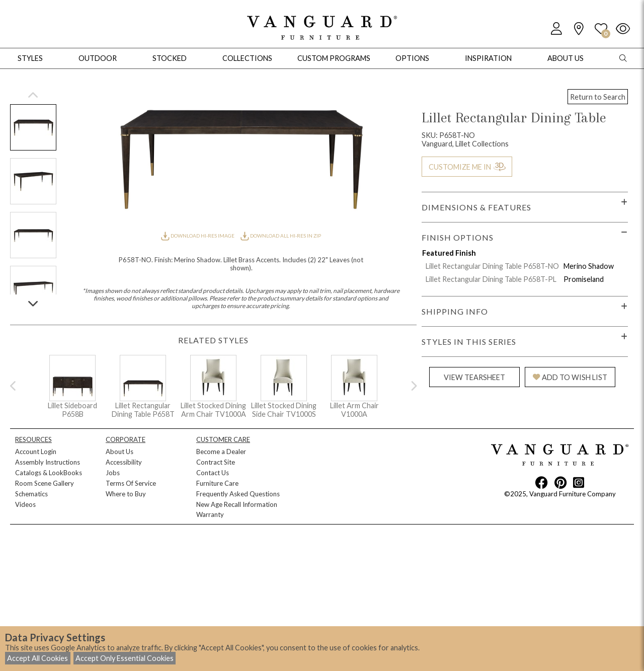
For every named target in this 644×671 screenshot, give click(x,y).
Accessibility (124, 462)
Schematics (31, 494)
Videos (25, 504)
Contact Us (213, 473)
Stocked (170, 58)
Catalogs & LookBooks (49, 473)
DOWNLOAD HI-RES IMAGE (198, 236)
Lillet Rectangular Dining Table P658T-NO (492, 266)
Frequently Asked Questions (238, 494)
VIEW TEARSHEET (474, 377)
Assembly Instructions (48, 462)
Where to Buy (126, 494)
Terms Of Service (131, 483)
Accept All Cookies (37, 658)
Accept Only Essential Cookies (125, 658)
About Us (119, 452)
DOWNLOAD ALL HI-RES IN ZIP (281, 236)
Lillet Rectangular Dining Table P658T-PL (491, 279)
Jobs (113, 473)
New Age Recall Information (237, 504)
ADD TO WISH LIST (570, 377)
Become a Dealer (221, 452)
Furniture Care (217, 483)
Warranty (210, 514)
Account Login (36, 452)
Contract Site (216, 462)
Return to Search (598, 97)
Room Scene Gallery (45, 483)
